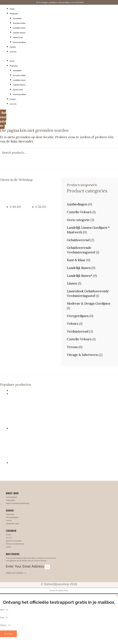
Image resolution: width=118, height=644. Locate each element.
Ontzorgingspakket (12, 517)
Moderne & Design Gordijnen (89, 303)
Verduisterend (78, 331)
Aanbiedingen (77, 204)
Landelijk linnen (79, 268)
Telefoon (4, 625)
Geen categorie (78, 220)
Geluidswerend (78, 240)
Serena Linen (18, 37)
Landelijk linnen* (80, 276)
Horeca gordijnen (20, 42)
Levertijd (9, 520)
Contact (13, 47)
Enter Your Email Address (25, 566)
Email (2, 618)
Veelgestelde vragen (12, 524)
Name (2, 610)
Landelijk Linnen (19, 28)
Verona (72, 347)
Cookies (9, 547)
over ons (13, 52)
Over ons (9, 538)
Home (12, 9)
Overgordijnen (78, 316)
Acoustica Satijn (19, 23)
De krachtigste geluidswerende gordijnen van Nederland (60, 2)
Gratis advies (10, 514)
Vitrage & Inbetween (82, 355)
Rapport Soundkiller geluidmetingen (18, 503)
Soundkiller (17, 19)
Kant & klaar (76, 260)
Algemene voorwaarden (14, 541)
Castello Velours (19, 33)
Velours (73, 324)
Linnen (72, 283)
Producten (14, 14)
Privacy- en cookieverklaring (15, 544)
